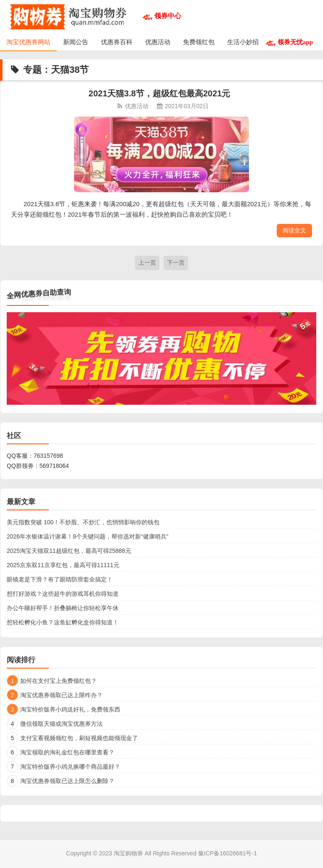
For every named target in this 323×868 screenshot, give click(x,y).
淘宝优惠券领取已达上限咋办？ (61, 695)
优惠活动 (158, 42)
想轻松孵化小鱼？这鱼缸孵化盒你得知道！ (63, 622)
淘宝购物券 (128, 853)
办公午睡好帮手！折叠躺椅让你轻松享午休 (63, 608)
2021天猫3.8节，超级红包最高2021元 (160, 93)
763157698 (48, 456)
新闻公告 (76, 42)
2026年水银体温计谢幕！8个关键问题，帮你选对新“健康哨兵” (87, 536)
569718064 (54, 466)
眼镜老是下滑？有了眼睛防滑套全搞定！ (60, 579)
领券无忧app (295, 42)
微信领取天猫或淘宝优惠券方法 (61, 724)
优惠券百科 (117, 42)
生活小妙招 (243, 42)
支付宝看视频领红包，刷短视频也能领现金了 (79, 738)
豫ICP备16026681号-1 (228, 853)
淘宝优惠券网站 (28, 42)
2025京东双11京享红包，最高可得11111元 (63, 565)
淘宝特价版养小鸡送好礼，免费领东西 (70, 709)
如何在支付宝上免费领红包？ (58, 681)
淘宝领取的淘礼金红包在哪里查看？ (67, 752)
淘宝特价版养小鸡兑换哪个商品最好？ (70, 767)
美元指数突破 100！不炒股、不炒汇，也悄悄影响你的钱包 (83, 522)
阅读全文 (294, 230)
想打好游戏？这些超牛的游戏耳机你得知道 (63, 594)
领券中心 (168, 16)
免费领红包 (199, 42)
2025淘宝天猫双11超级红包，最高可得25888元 (69, 551)
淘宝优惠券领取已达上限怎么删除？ (67, 781)
